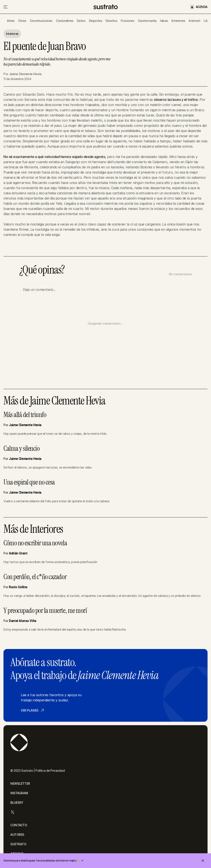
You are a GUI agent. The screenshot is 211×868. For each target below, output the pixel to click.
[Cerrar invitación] (203, 861)
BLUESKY (17, 803)
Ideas (164, 21)
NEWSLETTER (20, 783)
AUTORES (17, 835)
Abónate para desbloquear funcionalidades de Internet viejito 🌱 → (43, 861)
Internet (195, 21)
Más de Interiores (33, 529)
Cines (22, 21)
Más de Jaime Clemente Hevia (54, 401)
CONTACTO (19, 825)
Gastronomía (147, 21)
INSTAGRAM (19, 793)
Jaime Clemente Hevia (25, 74)
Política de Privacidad (50, 771)
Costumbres (65, 21)
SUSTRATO (18, 844)
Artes (11, 21)
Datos (81, 21)
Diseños (111, 21)
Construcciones (41, 21)
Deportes (96, 21)
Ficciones (128, 21)
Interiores (178, 21)
